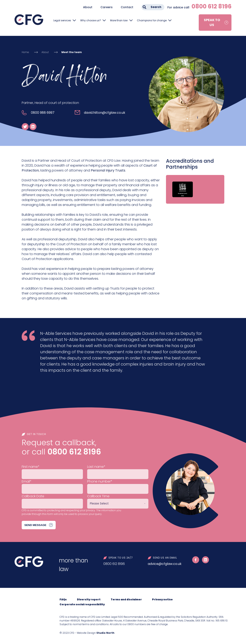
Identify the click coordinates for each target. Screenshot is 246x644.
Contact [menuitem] (127, 7)
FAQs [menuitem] (63, 599)
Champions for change (152, 20)
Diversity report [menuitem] (89, 599)
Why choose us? (91, 20)
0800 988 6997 (43, 113)
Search (156, 7)
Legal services (62, 20)
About (45, 52)
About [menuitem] (88, 7)
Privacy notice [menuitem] (162, 599)
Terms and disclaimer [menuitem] (126, 599)
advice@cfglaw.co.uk (165, 564)
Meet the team (72, 52)
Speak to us (212, 22)
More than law (119, 20)
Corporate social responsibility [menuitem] (82, 604)
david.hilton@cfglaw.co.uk (105, 113)
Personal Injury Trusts (108, 170)
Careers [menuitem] (107, 7)
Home (25, 52)
